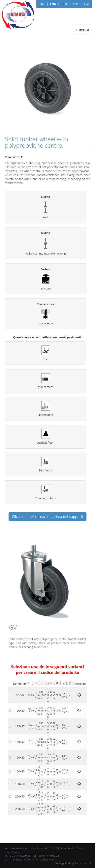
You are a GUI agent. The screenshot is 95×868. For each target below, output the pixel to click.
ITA (42, 4)
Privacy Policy (12, 852)
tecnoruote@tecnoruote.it (19, 859)
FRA (87, 4)
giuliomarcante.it (81, 863)
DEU (64, 4)
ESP (75, 4)
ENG (53, 4)
